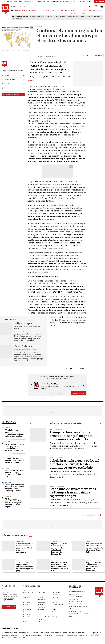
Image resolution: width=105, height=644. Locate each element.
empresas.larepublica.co (41, 632)
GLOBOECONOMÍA (47, 11)
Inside (54, 609)
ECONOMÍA (25, 11)
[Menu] (13, 10)
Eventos (54, 602)
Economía (55, 597)
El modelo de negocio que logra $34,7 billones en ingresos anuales (15, 460)
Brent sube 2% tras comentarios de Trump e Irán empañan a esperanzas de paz (73, 492)
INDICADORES (93, 11)
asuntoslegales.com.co (9, 632)
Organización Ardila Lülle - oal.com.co (96, 634)
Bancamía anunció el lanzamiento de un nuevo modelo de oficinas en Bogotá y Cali (94, 548)
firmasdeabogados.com (59, 632)
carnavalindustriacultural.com (33, 635)
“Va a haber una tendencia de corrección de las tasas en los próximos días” (14, 433)
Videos (40, 622)
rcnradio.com (60, 635)
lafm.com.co (83, 635)
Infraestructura (42, 609)
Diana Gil (31, 81)
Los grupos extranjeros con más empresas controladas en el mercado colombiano (14, 447)
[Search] (90, 6)
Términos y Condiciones (77, 604)
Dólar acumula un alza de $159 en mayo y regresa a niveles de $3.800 (14, 473)
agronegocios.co (25, 632)
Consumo (89, 560)
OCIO (39, 11)
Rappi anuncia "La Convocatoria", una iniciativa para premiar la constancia (94, 566)
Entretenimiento (57, 560)
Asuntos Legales (29, 592)
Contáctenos (74, 599)
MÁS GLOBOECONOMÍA (91, 515)
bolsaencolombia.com (77, 632)
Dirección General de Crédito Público (72, 16)
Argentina (20, 541)
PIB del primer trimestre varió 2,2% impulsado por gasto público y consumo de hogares (14, 503)
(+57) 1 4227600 (7, 600)
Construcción (56, 541)
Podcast (26, 617)
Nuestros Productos (76, 596)
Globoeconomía (57, 604)
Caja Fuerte (41, 592)
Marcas (19, 560)
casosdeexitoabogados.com (11, 635)
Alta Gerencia (42, 590)
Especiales (41, 602)
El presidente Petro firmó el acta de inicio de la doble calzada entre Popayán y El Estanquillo (59, 549)
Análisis (54, 590)
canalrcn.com (49, 635)
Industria (8, 442)
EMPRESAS (33, 11)
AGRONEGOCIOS (58, 11)
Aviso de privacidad (76, 601)
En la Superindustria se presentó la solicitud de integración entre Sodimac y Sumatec (14, 487)
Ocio (53, 612)
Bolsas (7, 468)
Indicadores (27, 609)
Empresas (27, 602)
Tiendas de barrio (38, 16)
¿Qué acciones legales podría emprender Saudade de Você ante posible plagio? (25, 566)
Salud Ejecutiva (57, 617)
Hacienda (8, 428)
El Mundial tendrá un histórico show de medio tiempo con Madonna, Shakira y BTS (60, 566)
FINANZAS (17, 11)
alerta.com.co (6, 637)
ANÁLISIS (67, 11)
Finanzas (26, 604)
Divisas (56, 16)
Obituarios (41, 612)
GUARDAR (97, 56)
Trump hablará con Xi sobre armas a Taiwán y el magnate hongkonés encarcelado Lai (71, 436)
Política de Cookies (76, 611)
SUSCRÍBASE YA (79, 393)
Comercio (49, 16)
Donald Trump (18, 19)
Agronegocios (28, 590)
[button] (31, 386)
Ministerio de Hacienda (94, 16)
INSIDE (101, 11)
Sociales (26, 622)
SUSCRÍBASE (99, 2)
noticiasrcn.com (72, 635)
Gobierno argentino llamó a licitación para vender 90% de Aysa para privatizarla (24, 548)
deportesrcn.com (19, 637)
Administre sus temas (11, 95)
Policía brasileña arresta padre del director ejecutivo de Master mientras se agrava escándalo (74, 464)
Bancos (89, 541)
